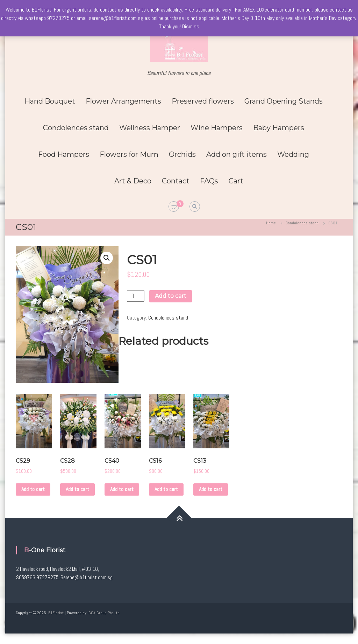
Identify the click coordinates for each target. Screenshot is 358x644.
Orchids (182, 154)
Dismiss (191, 26)
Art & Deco (133, 181)
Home (271, 223)
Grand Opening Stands (284, 101)
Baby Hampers (279, 128)
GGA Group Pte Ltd (104, 613)
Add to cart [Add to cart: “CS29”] (33, 489)
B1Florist (56, 613)
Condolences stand (76, 128)
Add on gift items (237, 154)
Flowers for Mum (129, 154)
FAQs (209, 181)
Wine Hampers (217, 128)
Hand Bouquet (50, 101)
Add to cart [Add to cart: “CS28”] (77, 489)
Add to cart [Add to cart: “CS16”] (166, 489)
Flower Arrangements (123, 101)
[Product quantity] (136, 296)
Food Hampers (64, 154)
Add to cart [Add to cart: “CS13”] (211, 489)
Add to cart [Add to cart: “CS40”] (122, 489)
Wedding (293, 154)
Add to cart (171, 296)
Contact (176, 181)
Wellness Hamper (150, 128)
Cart (236, 181)
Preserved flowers (203, 101)
